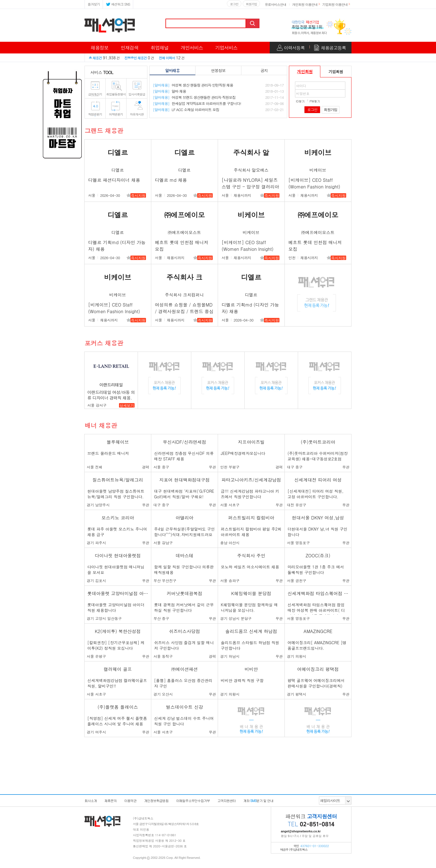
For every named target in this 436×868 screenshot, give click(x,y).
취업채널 (160, 48)
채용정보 (100, 48)
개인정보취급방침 (156, 800)
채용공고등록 (333, 48)
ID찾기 (300, 101)
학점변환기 (95, 114)
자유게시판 (137, 114)
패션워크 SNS (118, 4)
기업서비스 (226, 48)
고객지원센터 (227, 800)
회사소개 (91, 800)
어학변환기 (116, 114)
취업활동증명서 (116, 94)
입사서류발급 (137, 94)
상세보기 (127, 405)
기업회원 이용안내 (335, 4)
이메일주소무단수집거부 (193, 800)
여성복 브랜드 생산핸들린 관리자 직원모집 (194, 97)
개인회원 (305, 71)
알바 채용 (169, 91)
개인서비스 (192, 48)
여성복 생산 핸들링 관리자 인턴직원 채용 (193, 85)
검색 (253, 23)
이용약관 (130, 800)
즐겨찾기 (94, 4)
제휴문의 (110, 800)
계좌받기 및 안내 (258, 800)
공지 (264, 70)
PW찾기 (315, 101)
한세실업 (197, 103)
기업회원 (336, 72)
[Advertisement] (218, 780)
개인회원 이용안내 (305, 4)
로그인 (234, 4)
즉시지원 (138, 196)
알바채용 (172, 70)
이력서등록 (294, 48)
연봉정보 (218, 70)
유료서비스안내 (275, 4)
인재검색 (130, 48)
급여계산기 (95, 94)
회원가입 (251, 4)
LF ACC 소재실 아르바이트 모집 (186, 110)
